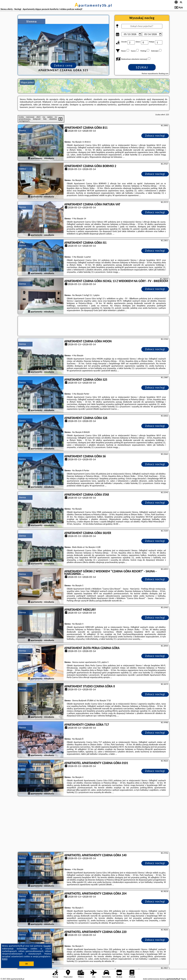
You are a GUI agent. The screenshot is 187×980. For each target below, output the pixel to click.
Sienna (22, 130)
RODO (5, 959)
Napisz (184, 979)
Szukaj (142, 67)
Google (47, 946)
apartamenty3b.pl (93, 5)
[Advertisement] (93, 824)
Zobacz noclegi (155, 136)
